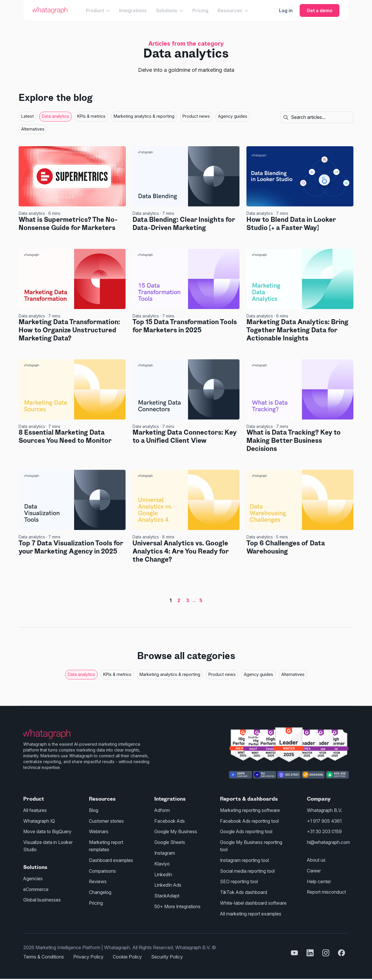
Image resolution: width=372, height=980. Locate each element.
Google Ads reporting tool (247, 831)
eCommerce (36, 888)
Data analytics (56, 116)
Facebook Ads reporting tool (250, 821)
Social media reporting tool (248, 870)
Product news (196, 116)
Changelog (100, 890)
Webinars (99, 831)
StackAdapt (167, 894)
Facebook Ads (170, 821)
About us (316, 859)
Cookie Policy (127, 954)
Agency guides (233, 116)
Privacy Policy (88, 954)
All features (35, 810)
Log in (286, 10)
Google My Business (176, 831)
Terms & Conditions (44, 954)
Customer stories (107, 821)
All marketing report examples (251, 911)
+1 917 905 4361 (325, 821)
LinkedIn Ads (168, 883)
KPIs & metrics (91, 116)
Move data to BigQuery (48, 831)
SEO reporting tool (239, 880)
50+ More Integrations (178, 904)
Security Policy (167, 954)
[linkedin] (310, 950)
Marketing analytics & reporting (144, 116)
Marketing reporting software (250, 810)
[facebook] (341, 950)
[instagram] (326, 950)
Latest (27, 116)
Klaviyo (162, 863)
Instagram (165, 852)
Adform (162, 810)
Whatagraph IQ (39, 821)
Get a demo (320, 10)
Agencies (33, 877)
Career (314, 870)
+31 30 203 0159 (325, 831)
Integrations (133, 10)
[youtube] (294, 950)
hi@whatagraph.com (329, 842)
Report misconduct (327, 890)
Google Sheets (170, 842)
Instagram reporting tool (245, 859)
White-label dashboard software (254, 901)
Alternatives (33, 129)
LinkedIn (163, 873)
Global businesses (42, 898)
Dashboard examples (111, 859)
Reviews (98, 880)
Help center (319, 880)
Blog (94, 810)
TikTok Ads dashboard (244, 890)
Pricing (200, 10)
